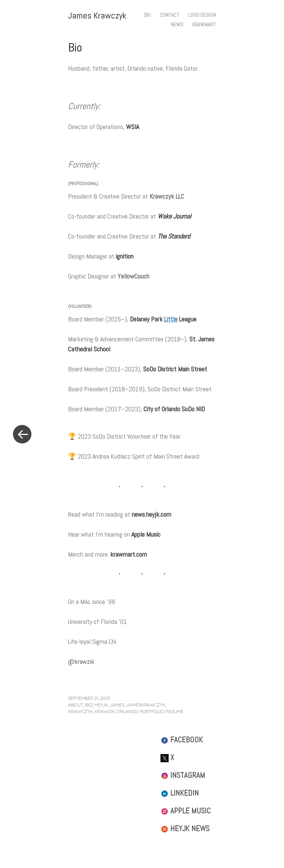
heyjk (101, 705)
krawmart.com (129, 554)
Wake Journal (174, 216)
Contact (170, 15)
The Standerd (174, 236)
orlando (127, 711)
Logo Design (202, 15)
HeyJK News (185, 828)
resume (175, 711)
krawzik (105, 711)
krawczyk (80, 711)
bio (89, 705)
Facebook (182, 739)
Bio (148, 15)
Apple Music (146, 534)
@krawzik (81, 661)
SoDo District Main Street (175, 369)
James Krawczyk (97, 15)
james (117, 705)
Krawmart (204, 24)
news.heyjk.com (151, 514)
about (76, 705)
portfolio (152, 711)
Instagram (183, 775)
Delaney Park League (163, 319)
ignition (125, 256)
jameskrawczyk (146, 705)
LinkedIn (180, 793)
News (177, 24)
